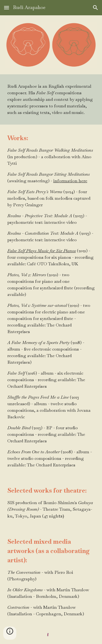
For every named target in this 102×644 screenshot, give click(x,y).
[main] (51, 99)
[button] (7, 8)
